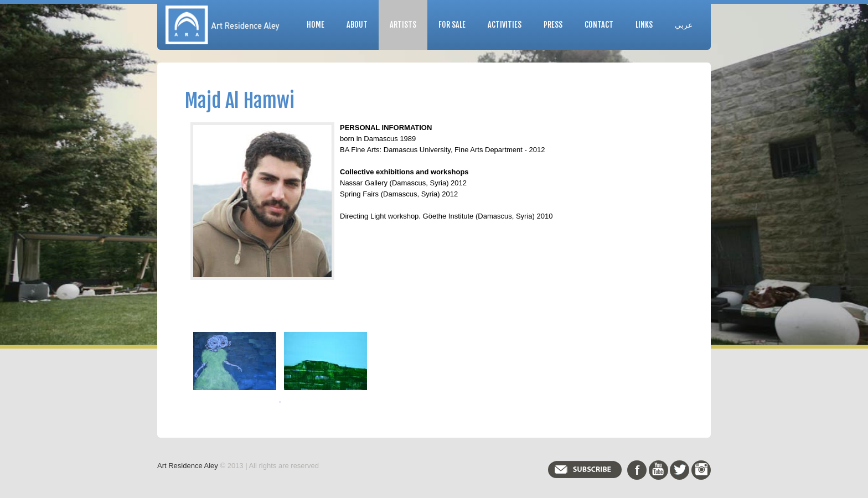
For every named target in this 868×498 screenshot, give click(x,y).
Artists (403, 25)
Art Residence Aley (188, 466)
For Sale (452, 25)
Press (553, 25)
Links (644, 25)
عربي (684, 25)
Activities (505, 25)
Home (316, 25)
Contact (599, 25)
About (357, 25)
